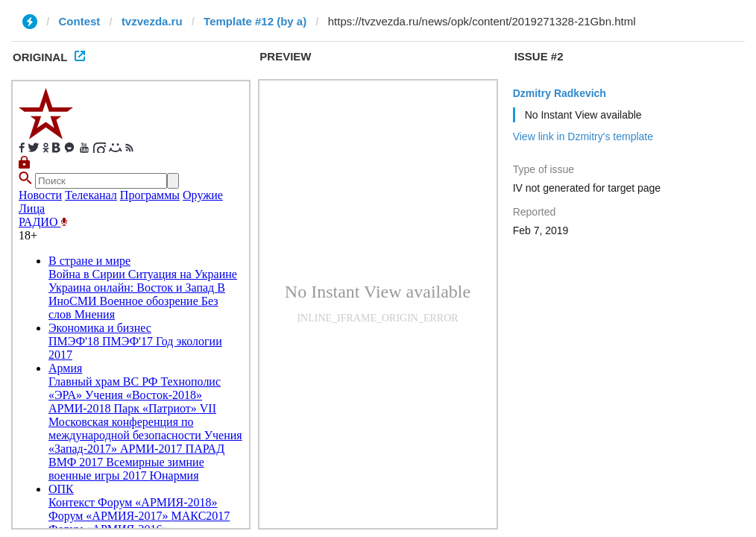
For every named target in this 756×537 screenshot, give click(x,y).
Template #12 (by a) (255, 21)
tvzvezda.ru (152, 21)
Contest (80, 21)
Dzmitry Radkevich (560, 93)
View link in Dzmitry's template (583, 136)
